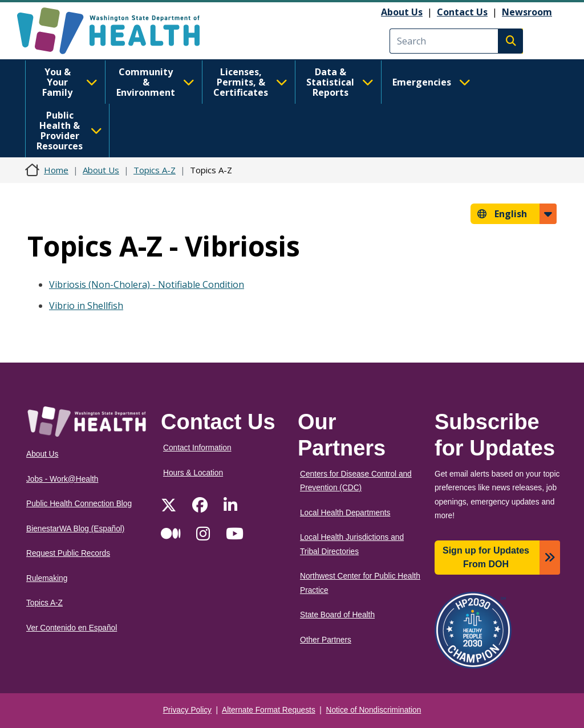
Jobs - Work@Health (62, 479)
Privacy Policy (187, 710)
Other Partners (326, 640)
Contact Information (197, 448)
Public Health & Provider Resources (69, 131)
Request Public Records (68, 553)
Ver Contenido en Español (72, 628)
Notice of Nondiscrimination (374, 710)
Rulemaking (47, 578)
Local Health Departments (345, 513)
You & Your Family (70, 82)
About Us (402, 12)
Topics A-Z (155, 170)
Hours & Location (193, 473)
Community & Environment (155, 82)
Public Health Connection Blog (79, 504)
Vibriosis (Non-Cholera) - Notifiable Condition (147, 284)
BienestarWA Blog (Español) (75, 529)
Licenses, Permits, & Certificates (250, 82)
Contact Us (462, 12)
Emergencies (431, 82)
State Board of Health (337, 615)
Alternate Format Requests (269, 710)
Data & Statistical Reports (340, 82)
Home (56, 170)
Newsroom (527, 12)
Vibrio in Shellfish (86, 306)
